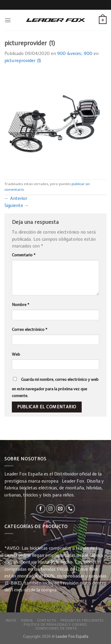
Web (16, 354)
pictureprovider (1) (23, 61)
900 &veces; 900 (75, 54)
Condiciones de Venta (56, 628)
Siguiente (17, 206)
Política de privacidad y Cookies (55, 624)
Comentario (24, 255)
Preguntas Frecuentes (82, 620)
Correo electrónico (30, 329)
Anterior (16, 198)
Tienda (27, 620)
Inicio (11, 620)
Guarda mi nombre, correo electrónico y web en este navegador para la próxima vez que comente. (55, 388)
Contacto (47, 620)
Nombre (21, 305)
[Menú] (8, 20)
